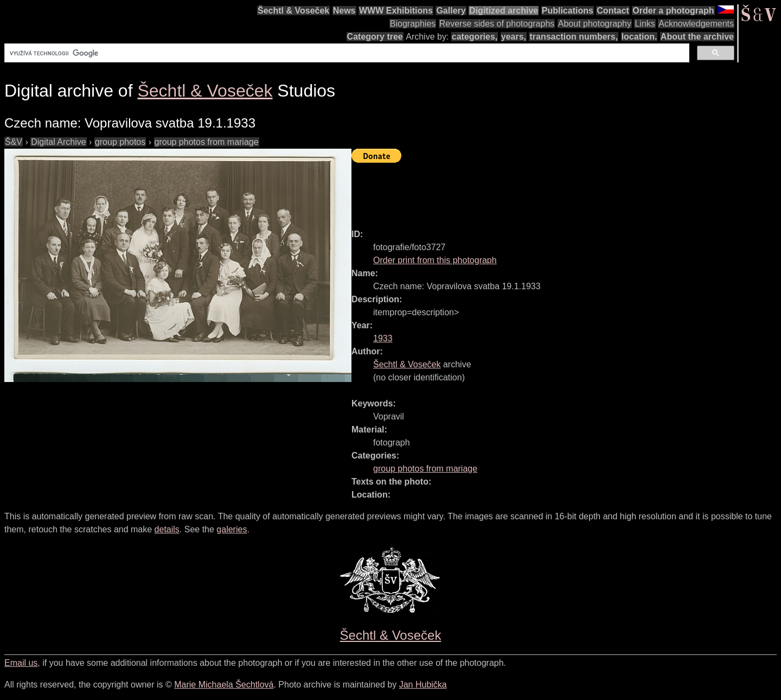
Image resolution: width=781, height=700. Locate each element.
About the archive (697, 37)
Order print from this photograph (435, 260)
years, (514, 37)
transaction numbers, (574, 37)
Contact (613, 11)
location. (639, 37)
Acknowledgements (696, 24)
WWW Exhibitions (396, 11)
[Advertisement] (549, 191)
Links (645, 24)
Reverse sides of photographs (497, 24)
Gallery (451, 11)
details (167, 529)
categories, (475, 37)
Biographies (413, 24)
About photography (595, 24)
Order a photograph (673, 11)
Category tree (375, 37)
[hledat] (346, 53)
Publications (568, 11)
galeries (232, 529)
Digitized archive (504, 11)
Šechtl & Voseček (293, 11)
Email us (21, 663)
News (344, 11)
